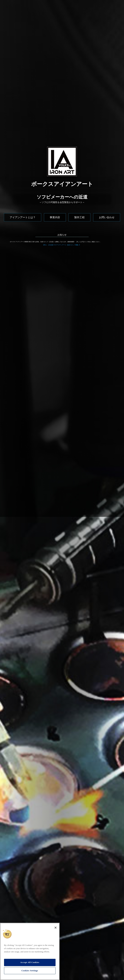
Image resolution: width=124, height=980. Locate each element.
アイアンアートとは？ (23, 217)
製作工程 (79, 217)
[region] (30, 951)
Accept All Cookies (30, 962)
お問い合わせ (107, 217)
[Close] (56, 928)
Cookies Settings (30, 971)
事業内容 (55, 217)
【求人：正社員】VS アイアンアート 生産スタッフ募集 (60, 245)
